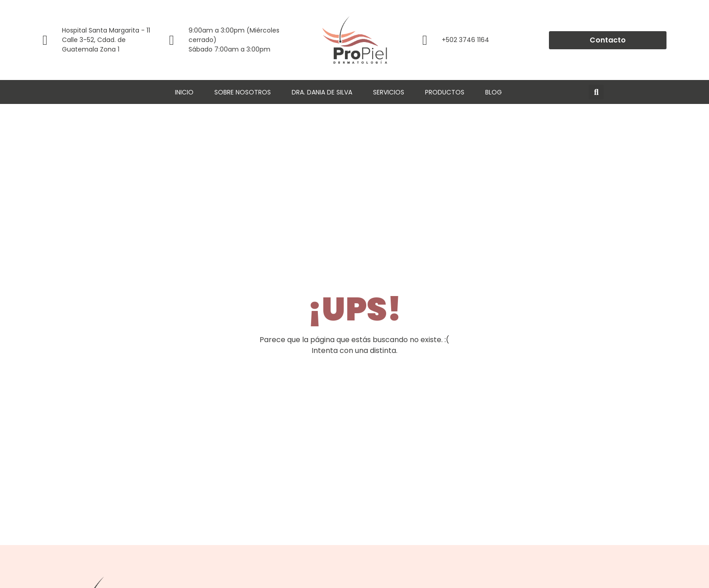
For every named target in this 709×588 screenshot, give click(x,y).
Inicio (184, 92)
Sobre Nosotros (243, 92)
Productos (445, 92)
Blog (494, 92)
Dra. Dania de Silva (322, 92)
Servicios (389, 92)
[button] (596, 92)
